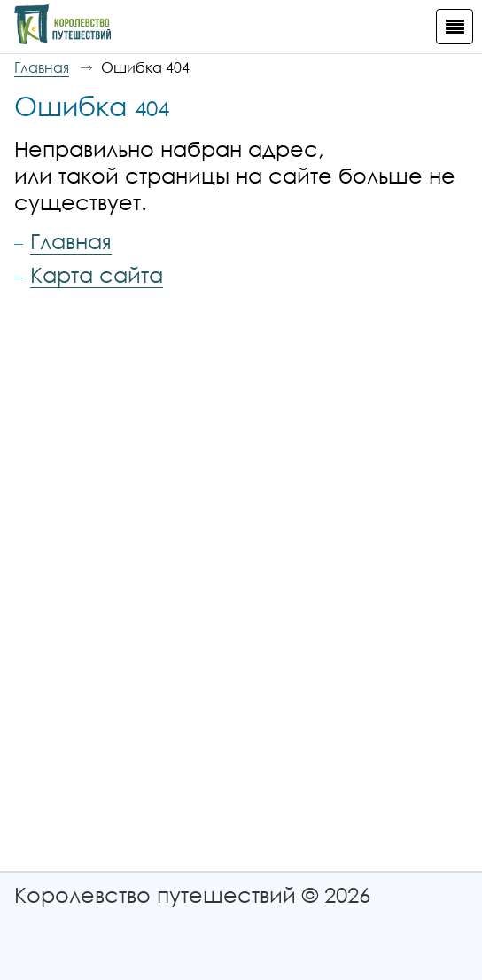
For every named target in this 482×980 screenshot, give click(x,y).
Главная (42, 67)
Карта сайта (97, 274)
